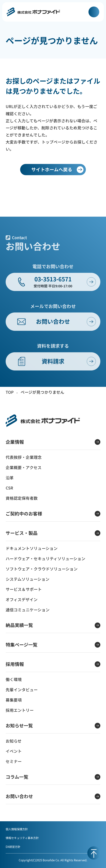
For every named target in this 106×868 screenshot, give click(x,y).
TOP (10, 392)
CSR (9, 488)
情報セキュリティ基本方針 (22, 838)
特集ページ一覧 (53, 644)
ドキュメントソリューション (32, 548)
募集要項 (14, 700)
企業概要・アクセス (24, 467)
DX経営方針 (13, 847)
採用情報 (53, 664)
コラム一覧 (53, 777)
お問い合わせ (53, 796)
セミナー (14, 761)
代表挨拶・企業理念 (24, 457)
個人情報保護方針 (17, 829)
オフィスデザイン (22, 599)
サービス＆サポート (24, 589)
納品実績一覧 (53, 625)
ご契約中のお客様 (53, 513)
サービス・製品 (53, 533)
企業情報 (53, 442)
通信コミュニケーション (28, 610)
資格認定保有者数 (22, 498)
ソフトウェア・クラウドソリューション (42, 569)
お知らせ (14, 741)
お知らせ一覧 (53, 725)
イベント (14, 751)
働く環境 (14, 679)
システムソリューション (28, 579)
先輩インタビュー (22, 690)
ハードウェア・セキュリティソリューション (45, 558)
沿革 (10, 478)
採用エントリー (20, 710)
